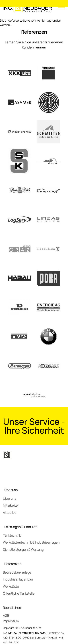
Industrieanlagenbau (18, 579)
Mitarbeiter (11, 505)
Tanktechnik (12, 535)
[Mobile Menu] (60, 8)
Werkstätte (11, 586)
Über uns (11, 490)
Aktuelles (10, 512)
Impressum (11, 621)
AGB (6, 615)
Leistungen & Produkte (21, 527)
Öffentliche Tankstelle (19, 593)
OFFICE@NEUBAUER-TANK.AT (40, 638)
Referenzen (13, 564)
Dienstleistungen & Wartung (23, 549)
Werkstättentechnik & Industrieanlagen (31, 542)
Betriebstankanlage (17, 572)
